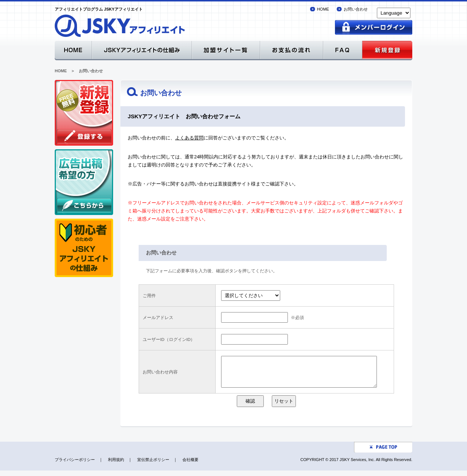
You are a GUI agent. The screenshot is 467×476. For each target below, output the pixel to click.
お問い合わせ (356, 9)
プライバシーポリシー (75, 465)
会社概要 (190, 465)
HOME (323, 9)
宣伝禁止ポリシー (153, 465)
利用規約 (116, 465)
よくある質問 (189, 138)
